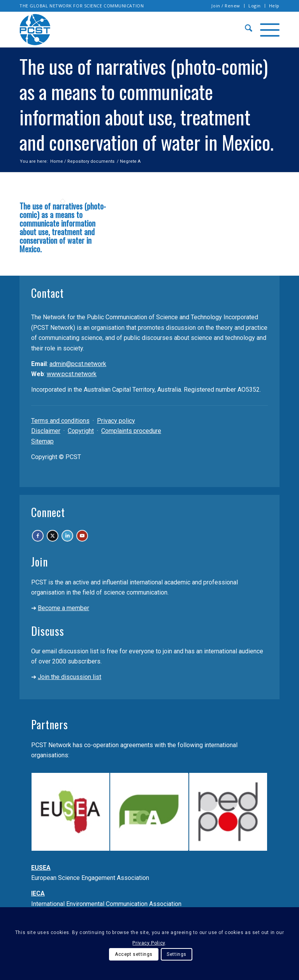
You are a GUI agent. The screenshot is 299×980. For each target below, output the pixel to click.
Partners (50, 734)
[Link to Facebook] (43, 541)
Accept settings (134, 954)
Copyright (81, 431)
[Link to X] (68, 541)
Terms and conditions (60, 421)
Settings (177, 954)
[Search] (245, 30)
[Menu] (266, 30)
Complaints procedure (131, 431)
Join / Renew (226, 6)
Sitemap (42, 441)
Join (40, 571)
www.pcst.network (72, 374)
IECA (38, 903)
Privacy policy (116, 421)
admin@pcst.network (78, 364)
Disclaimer (46, 431)
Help (274, 6)
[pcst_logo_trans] (35, 30)
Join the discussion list (69, 687)
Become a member (63, 618)
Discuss (48, 641)
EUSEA (41, 877)
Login (255, 6)
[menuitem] (226, 6)
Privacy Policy (149, 943)
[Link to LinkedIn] (94, 541)
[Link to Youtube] (120, 541)
